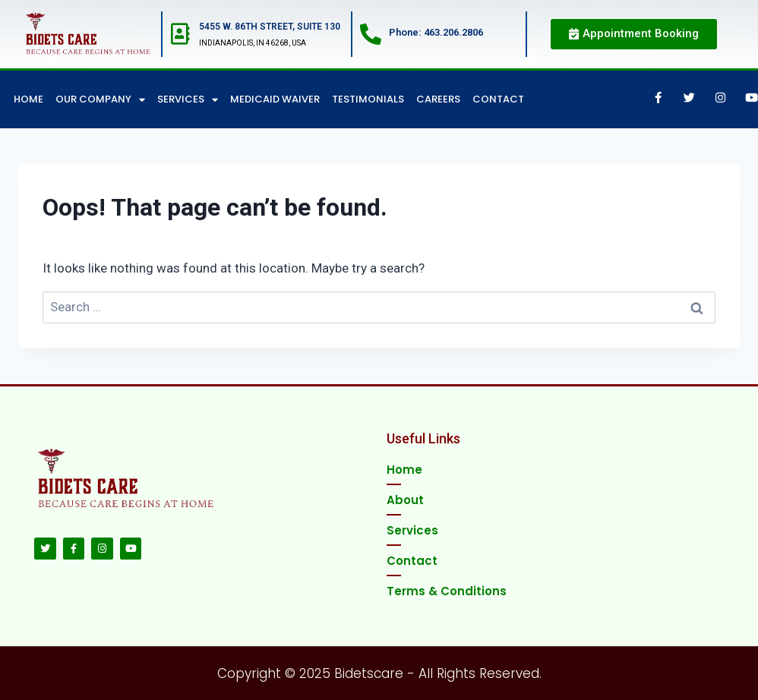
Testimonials (368, 99)
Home (28, 99)
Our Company (100, 100)
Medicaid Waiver (275, 99)
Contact (498, 99)
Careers (438, 99)
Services (188, 100)
